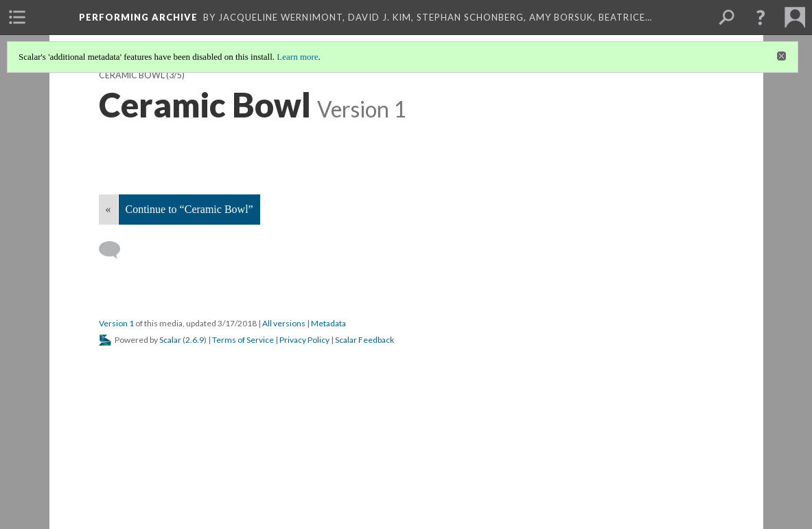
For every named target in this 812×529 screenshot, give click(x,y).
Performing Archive (138, 17)
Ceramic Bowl (132, 75)
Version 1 (116, 323)
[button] (761, 17)
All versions (284, 323)
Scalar (170, 340)
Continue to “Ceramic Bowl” (189, 209)
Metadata (328, 323)
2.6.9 (195, 340)
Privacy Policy (304, 340)
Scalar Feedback (364, 340)
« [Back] (108, 209)
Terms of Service (243, 340)
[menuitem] (17, 17)
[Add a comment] (116, 250)
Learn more (297, 57)
